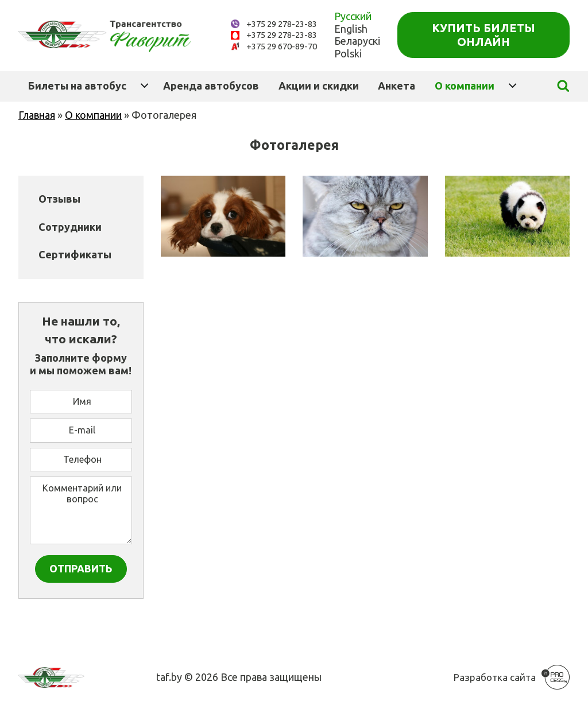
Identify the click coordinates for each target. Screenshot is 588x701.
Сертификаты (75, 254)
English (351, 29)
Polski (348, 53)
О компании (465, 86)
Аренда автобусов (211, 86)
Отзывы (59, 199)
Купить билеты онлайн (483, 35)
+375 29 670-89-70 (282, 46)
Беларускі (357, 41)
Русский (353, 16)
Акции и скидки (319, 86)
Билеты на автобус (77, 86)
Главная (37, 115)
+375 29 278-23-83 (282, 24)
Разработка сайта (495, 677)
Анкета (396, 86)
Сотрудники (70, 227)
